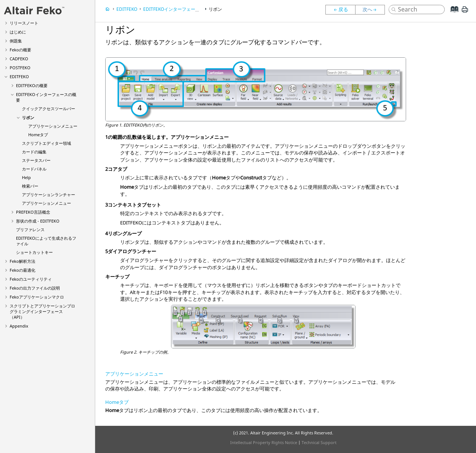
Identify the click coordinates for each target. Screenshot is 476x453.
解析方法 (22, 261)
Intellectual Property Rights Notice (264, 442)
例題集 (16, 41)
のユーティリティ (31, 279)
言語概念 (33, 212)
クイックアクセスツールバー (49, 109)
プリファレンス (30, 229)
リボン (28, 117)
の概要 (20, 50)
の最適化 (22, 270)
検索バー (30, 186)
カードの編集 (34, 152)
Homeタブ (38, 135)
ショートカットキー (34, 252)
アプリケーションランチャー (49, 194)
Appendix (19, 326)
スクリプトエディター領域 (46, 143)
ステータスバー (36, 160)
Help (26, 177)
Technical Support (319, 442)
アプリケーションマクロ (37, 297)
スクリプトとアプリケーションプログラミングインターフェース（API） (42, 311)
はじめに (18, 32)
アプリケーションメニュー (53, 126)
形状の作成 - (38, 221)
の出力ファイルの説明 (35, 288)
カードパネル (34, 169)
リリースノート (24, 23)
